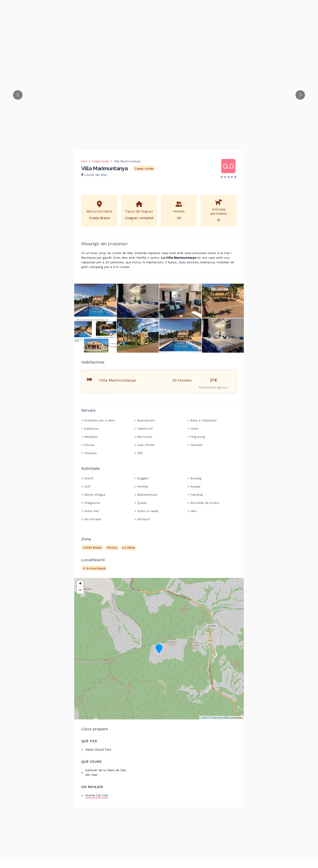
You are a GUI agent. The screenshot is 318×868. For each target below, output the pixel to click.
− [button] (80, 591)
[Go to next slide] (300, 95)
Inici (84, 161)
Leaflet (204, 718)
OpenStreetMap (221, 718)
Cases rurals (100, 161)
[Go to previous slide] (18, 95)
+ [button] (80, 584)
